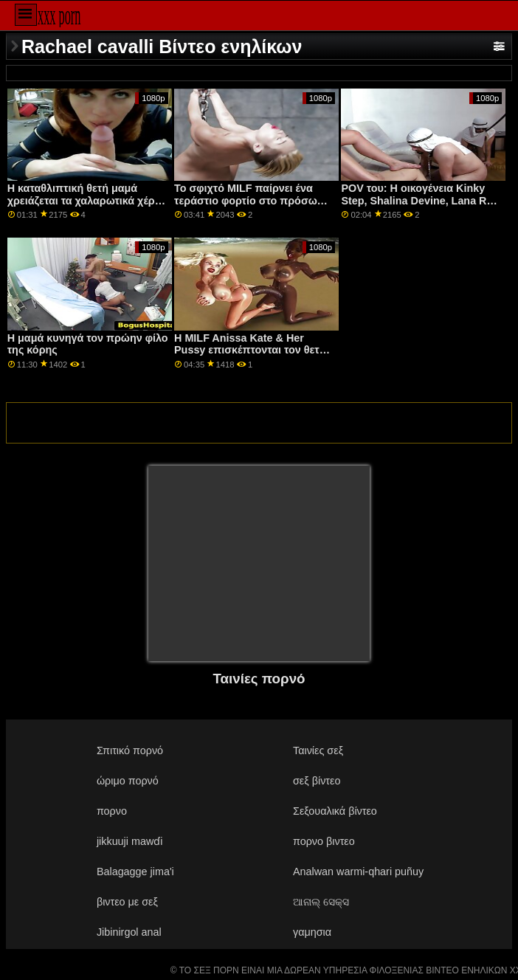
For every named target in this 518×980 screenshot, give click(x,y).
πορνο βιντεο (324, 841)
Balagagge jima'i (135, 872)
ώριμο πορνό (128, 781)
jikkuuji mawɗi (130, 841)
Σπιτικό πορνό (130, 750)
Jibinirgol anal (129, 932)
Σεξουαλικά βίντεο (335, 811)
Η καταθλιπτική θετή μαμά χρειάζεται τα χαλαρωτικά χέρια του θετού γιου (86, 200)
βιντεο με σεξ (127, 902)
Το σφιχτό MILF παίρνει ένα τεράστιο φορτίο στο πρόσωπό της (253, 200)
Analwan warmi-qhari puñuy (358, 872)
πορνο (112, 811)
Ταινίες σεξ (318, 750)
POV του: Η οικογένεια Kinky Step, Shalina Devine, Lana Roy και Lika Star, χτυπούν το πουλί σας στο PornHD (420, 207)
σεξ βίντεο (317, 781)
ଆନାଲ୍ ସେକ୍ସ (321, 902)
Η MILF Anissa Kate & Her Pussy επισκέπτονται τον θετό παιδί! (250, 350)
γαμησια (312, 932)
